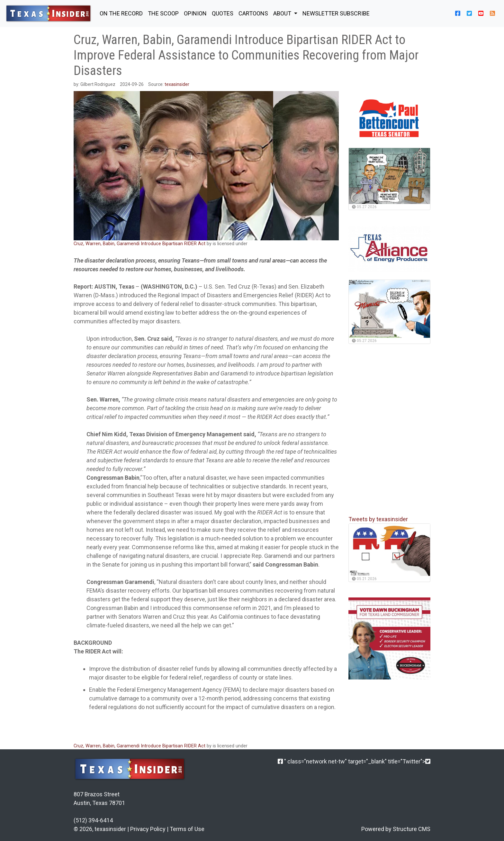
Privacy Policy (148, 829)
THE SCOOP (163, 13)
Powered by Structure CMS (396, 829)
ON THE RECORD (121, 13)
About (283, 13)
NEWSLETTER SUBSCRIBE (336, 13)
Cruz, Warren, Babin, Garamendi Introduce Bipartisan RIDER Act (140, 244)
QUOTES (223, 13)
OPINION (195, 13)
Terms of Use (187, 829)
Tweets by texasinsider (378, 519)
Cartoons (253, 13)
